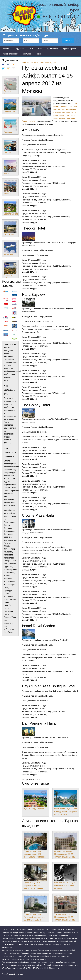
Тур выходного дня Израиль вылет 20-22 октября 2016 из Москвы (66, 908)
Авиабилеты (10, 249)
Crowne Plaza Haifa (62, 112)
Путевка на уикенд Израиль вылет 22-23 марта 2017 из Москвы (35, 877)
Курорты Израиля (10, 189)
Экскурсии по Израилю (10, 230)
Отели (10, 167)
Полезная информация (10, 271)
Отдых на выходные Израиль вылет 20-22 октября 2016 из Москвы (66, 845)
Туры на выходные (10, 148)
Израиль (6, 49)
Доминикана (52, 49)
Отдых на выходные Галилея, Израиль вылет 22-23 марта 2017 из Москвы (35, 910)
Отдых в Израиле (10, 87)
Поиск (38, 54)
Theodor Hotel (66, 106)
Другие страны (69, 49)
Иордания (19, 49)
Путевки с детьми (10, 127)
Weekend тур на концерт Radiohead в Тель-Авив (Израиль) (66, 877)
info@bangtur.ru (52, 968)
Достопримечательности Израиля (14, 209)
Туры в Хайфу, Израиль (35, 800)
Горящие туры (10, 106)
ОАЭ (31, 49)
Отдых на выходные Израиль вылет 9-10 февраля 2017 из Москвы (35, 845)
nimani (20, 974)
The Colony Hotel (68, 109)
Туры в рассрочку (10, 54)
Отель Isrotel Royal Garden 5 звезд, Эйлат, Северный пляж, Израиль (66, 803)
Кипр (40, 49)
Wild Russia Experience (58, 935)
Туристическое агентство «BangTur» (33, 930)
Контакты (27, 54)
